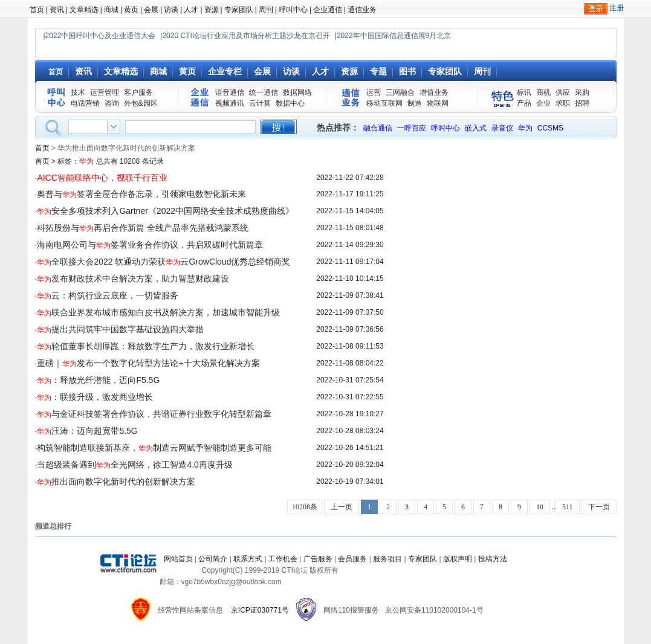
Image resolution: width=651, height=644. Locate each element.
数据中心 (290, 103)
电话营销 (85, 103)
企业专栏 (225, 71)
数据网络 (297, 92)
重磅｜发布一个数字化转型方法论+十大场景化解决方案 (148, 363)
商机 (543, 92)
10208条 (305, 507)
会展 (151, 10)
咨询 (112, 103)
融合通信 (378, 128)
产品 (524, 103)
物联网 (438, 103)
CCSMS (550, 128)
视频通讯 (230, 103)
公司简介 (213, 559)
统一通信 (264, 92)
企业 (543, 103)
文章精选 (84, 10)
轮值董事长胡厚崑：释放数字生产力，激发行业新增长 (146, 346)
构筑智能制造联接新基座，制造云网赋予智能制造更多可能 (154, 448)
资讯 (57, 10)
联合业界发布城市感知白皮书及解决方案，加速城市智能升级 (158, 312)
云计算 (260, 103)
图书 (407, 71)
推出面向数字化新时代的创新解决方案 (116, 481)
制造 (415, 103)
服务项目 (387, 559)
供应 (563, 92)
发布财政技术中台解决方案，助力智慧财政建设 (133, 279)
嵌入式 (476, 128)
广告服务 (318, 559)
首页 (37, 10)
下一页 (599, 507)
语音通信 (230, 92)
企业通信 (328, 10)
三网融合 (400, 92)
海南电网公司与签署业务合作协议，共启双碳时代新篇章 (150, 245)
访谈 (171, 10)
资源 (212, 10)
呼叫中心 (293, 10)
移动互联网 (384, 103)
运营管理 (105, 92)
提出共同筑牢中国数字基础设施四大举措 (120, 329)
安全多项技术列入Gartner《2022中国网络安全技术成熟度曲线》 (165, 211)
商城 (111, 10)
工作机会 (283, 559)
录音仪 (502, 128)
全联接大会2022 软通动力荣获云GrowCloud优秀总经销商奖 (164, 262)
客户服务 (138, 92)
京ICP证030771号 (260, 610)
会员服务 (352, 559)
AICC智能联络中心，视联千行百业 (102, 178)
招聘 (582, 103)
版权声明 (458, 559)
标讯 (524, 92)
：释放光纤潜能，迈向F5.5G (98, 380)
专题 (378, 71)
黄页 (131, 10)
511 (568, 507)
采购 (582, 92)
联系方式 (248, 559)
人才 (191, 10)
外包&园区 (141, 103)
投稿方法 (493, 559)
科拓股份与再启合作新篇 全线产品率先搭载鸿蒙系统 (143, 228)
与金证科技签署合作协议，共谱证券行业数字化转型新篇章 (154, 414)
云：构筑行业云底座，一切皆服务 (108, 295)
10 (540, 507)
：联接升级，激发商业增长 (95, 397)
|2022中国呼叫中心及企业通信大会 (100, 36)
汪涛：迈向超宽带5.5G (87, 431)
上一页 (342, 507)
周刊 (266, 10)
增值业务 (434, 92)
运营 (374, 92)
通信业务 (362, 10)
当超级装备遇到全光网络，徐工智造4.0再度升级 (134, 465)
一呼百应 (412, 128)
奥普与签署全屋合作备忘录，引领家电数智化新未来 (141, 194)
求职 (563, 103)
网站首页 (178, 559)
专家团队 (239, 10)
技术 (78, 92)
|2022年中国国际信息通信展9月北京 (393, 36)
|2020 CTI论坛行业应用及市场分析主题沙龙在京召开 (245, 36)
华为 (525, 128)
